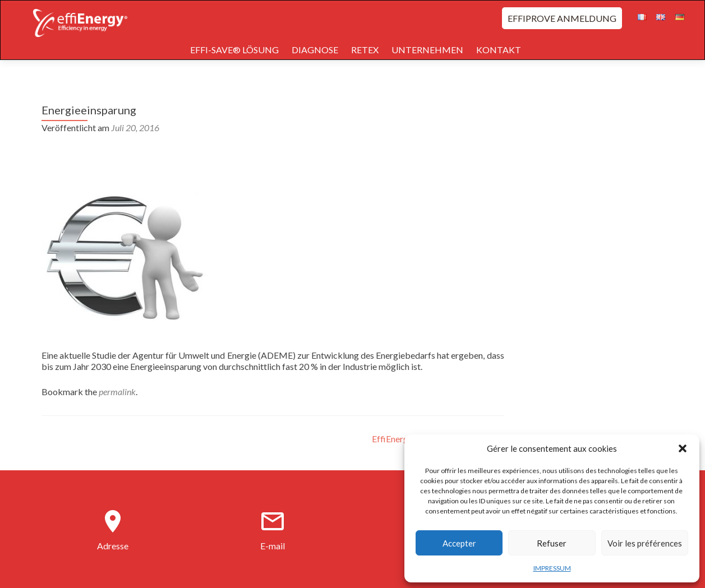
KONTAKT (499, 50)
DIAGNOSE (315, 50)
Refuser (552, 543)
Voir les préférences (645, 543)
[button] (683, 448)
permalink (117, 392)
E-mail (273, 546)
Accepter (459, 543)
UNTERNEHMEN (427, 50)
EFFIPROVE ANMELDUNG (562, 18)
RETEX (365, 50)
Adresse (113, 546)
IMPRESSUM (552, 568)
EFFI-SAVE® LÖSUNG (234, 50)
